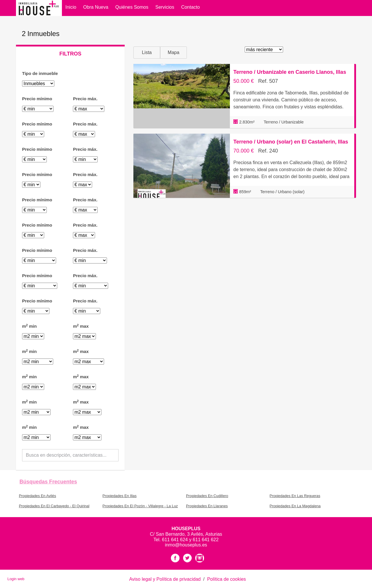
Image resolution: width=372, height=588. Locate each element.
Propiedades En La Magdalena (295, 506)
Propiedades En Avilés (37, 496)
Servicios (165, 7)
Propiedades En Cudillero (207, 496)
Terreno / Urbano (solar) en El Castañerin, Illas (291, 142)
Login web (16, 579)
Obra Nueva (96, 7)
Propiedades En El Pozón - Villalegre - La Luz (140, 506)
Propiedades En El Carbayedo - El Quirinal (54, 506)
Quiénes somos (132, 7)
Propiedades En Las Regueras (295, 496)
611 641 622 (206, 540)
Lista (147, 52)
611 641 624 (175, 540)
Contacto (190, 7)
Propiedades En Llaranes (207, 506)
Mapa (174, 52)
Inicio (71, 7)
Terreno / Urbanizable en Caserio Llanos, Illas (290, 72)
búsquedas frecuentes (48, 482)
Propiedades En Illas (120, 496)
